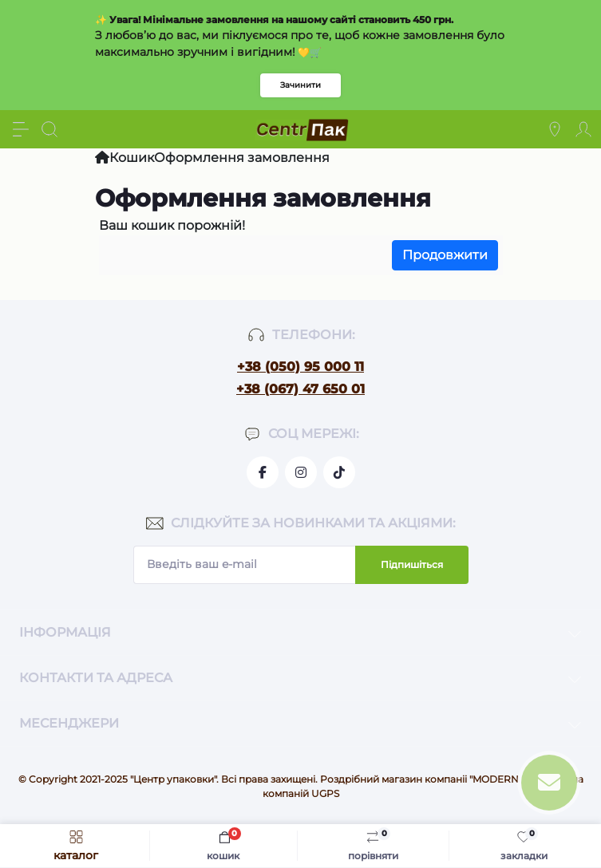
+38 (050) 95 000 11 (300, 367)
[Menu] (21, 129)
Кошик (132, 158)
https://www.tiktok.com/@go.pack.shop (339, 472)
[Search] (49, 129)
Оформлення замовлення (242, 158)
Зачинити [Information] (300, 85)
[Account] (583, 129)
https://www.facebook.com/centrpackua (263, 472)
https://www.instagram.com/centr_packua (301, 472)
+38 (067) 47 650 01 (300, 389)
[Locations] (555, 129)
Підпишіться (412, 564)
